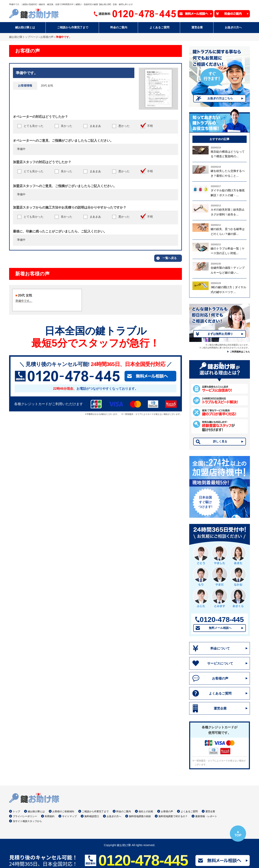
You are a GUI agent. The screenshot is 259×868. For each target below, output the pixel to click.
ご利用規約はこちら (240, 352)
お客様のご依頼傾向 (63, 811)
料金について (220, 648)
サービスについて (220, 663)
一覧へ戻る (170, 258)
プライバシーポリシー (25, 816)
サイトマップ (69, 816)
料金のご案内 (124, 811)
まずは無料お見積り (220, 334)
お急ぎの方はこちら (220, 98)
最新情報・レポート (206, 816)
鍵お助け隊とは (36, 811)
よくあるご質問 (220, 693)
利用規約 (50, 816)
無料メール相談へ (220, 628)
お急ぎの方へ (114, 816)
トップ (16, 811)
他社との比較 (146, 811)
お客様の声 (220, 678)
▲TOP (238, 833)
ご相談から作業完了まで (95, 811)
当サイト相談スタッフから (27, 821)
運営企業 (220, 708)
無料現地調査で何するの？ (173, 816)
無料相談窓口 (92, 816)
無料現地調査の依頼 (140, 816)
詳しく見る (220, 441)
